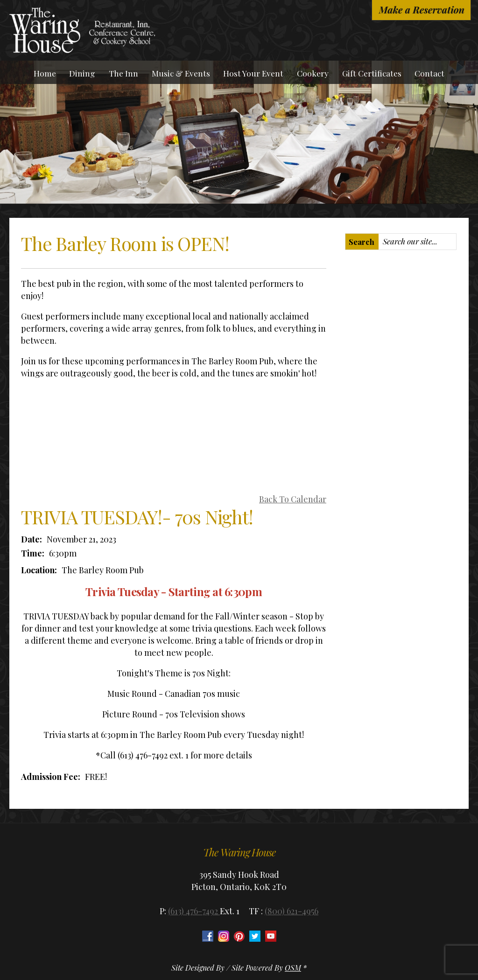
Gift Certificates (372, 73)
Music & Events (181, 73)
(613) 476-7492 (194, 911)
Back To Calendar (293, 499)
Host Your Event (253, 73)
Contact (429, 73)
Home (45, 73)
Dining (82, 73)
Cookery (313, 73)
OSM (293, 968)
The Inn (123, 73)
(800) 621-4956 (292, 911)
